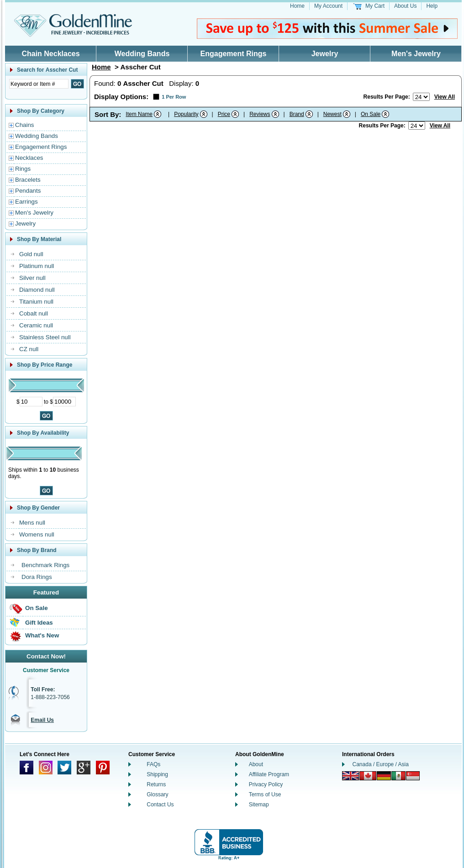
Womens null (37, 534)
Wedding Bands (142, 54)
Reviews (260, 114)
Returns (156, 784)
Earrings (26, 202)
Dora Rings (37, 577)
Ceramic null (36, 325)
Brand (297, 114)
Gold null (31, 254)
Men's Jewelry (416, 54)
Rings (23, 169)
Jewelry (325, 54)
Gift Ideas (39, 623)
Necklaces (29, 158)
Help (432, 6)
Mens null (32, 523)
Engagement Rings (234, 54)
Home (297, 6)
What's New (42, 635)
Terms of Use (265, 794)
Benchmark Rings (45, 565)
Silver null (32, 278)
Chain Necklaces (50, 54)
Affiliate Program (269, 774)
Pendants (28, 191)
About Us (405, 6)
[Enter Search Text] (39, 84)
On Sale (37, 608)
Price (224, 114)
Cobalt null (34, 313)
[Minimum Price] (31, 402)
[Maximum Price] (64, 402)
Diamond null (37, 290)
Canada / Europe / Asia (381, 764)
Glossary (157, 794)
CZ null (29, 349)
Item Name (139, 114)
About (256, 764)
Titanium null (36, 302)
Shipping (157, 774)
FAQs (153, 764)
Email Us (42, 720)
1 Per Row (174, 97)
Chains (25, 125)
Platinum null (37, 266)
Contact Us (160, 805)
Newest (332, 114)
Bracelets (28, 180)
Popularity (186, 114)
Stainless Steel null (45, 337)
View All (445, 97)
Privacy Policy (266, 784)
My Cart (375, 6)
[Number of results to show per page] (421, 97)
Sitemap (259, 805)
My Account (328, 6)
